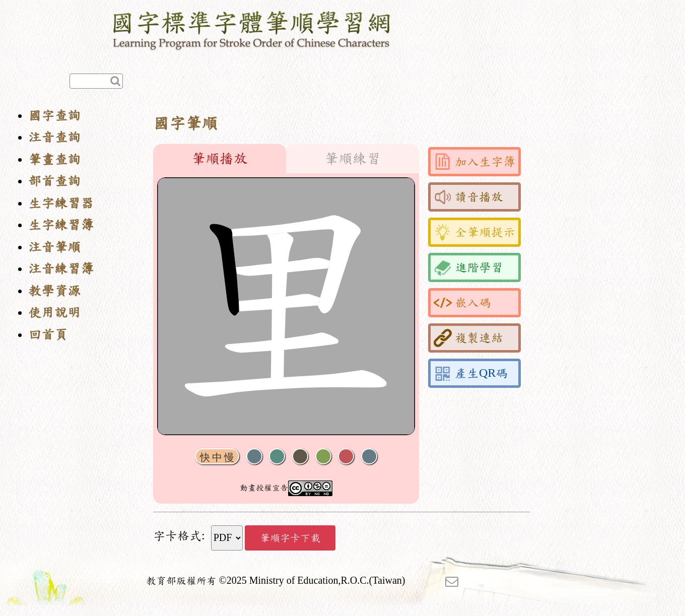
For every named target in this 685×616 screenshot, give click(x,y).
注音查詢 (54, 137)
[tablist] (286, 159)
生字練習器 (61, 203)
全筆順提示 (474, 232)
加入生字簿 (474, 162)
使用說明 (54, 313)
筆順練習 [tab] (353, 159)
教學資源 (54, 291)
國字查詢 (54, 116)
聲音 (254, 457)
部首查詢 (54, 181)
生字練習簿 (61, 225)
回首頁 (48, 335)
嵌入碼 (462, 303)
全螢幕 (369, 457)
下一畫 (300, 457)
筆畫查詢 (54, 159)
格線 (346, 457)
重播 (323, 457)
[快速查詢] (96, 81)
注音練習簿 (61, 269)
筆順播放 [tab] (220, 159)
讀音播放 (468, 197)
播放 (277, 457)
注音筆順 (54, 247)
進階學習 (468, 267)
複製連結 (468, 338)
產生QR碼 (471, 373)
